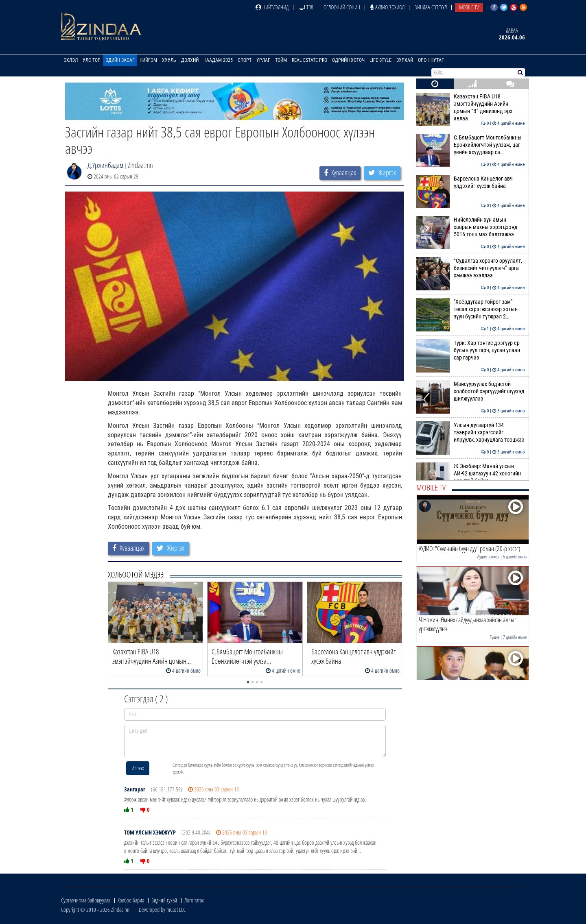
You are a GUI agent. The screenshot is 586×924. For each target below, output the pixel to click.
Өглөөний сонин (342, 7)
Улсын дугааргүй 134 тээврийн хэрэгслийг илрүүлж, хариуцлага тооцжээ (471, 433)
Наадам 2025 (218, 60)
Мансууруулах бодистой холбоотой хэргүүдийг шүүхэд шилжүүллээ (471, 391)
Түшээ (495, 637)
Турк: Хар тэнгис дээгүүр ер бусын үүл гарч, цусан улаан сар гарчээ (471, 350)
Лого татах (194, 900)
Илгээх (138, 768)
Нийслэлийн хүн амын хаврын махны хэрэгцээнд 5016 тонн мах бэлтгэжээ (471, 227)
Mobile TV (469, 7)
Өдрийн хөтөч (348, 60)
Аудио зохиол (387, 7)
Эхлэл (71, 60)
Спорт (245, 60)
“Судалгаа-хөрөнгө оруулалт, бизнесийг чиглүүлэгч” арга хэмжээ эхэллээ (471, 268)
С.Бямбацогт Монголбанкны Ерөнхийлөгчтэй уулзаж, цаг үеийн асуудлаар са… (471, 145)
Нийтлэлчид (272, 7)
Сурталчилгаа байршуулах (86, 900)
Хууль (169, 60)
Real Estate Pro (309, 60)
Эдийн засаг (120, 60)
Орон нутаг (431, 60)
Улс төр (92, 60)
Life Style (380, 60)
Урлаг (263, 60)
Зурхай (405, 60)
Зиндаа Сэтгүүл (431, 7)
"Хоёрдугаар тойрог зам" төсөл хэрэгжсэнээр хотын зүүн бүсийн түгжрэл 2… (471, 309)
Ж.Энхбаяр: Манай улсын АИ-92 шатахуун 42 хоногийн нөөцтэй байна (471, 474)
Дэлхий (190, 60)
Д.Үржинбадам (105, 165)
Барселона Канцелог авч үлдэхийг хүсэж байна (471, 182)
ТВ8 (306, 7)
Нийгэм (148, 60)
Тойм (281, 60)
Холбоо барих (131, 900)
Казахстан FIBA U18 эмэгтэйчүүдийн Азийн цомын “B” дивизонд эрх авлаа (471, 108)
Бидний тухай (164, 900)
